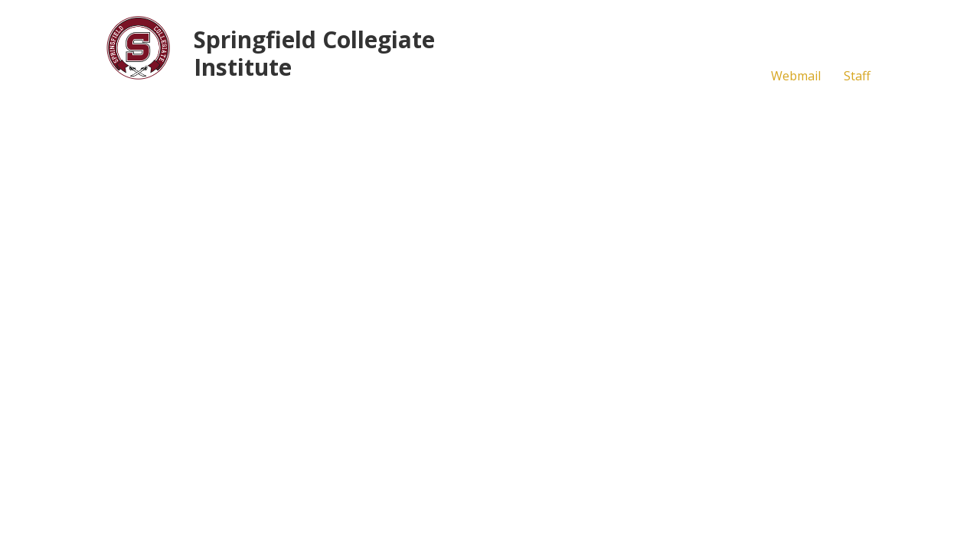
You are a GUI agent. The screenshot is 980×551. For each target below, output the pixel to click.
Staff (857, 76)
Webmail (796, 76)
